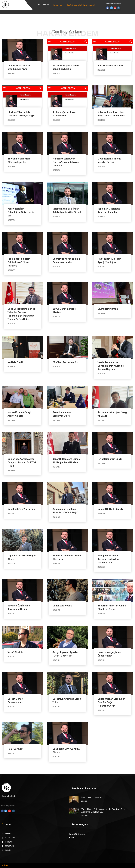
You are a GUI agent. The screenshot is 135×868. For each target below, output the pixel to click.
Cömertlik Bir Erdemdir (110, 509)
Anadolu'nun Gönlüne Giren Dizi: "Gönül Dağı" (65, 511)
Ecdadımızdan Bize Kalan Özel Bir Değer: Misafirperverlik (111, 702)
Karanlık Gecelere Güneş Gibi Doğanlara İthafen (66, 461)
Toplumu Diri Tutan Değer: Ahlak (22, 557)
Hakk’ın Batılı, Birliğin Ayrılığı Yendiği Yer (109, 261)
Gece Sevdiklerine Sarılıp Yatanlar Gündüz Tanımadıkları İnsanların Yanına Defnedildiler (21, 314)
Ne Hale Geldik (16, 362)
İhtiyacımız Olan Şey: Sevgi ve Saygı (112, 414)
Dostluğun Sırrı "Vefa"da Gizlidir (66, 751)
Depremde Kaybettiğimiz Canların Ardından (66, 261)
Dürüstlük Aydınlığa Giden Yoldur (67, 701)
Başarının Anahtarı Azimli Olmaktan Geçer (112, 607)
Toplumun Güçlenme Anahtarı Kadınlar (109, 210)
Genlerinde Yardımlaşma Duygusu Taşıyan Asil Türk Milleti (22, 462)
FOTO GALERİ (10, 846)
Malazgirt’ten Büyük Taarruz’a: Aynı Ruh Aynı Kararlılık (66, 162)
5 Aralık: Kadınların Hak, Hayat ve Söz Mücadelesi (111, 114)
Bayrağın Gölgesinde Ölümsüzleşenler (19, 160)
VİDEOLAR (8, 842)
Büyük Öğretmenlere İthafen (64, 311)
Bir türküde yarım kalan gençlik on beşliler (66, 67)
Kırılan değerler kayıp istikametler (64, 114)
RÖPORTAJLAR (10, 838)
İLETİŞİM (8, 850)
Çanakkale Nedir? (62, 606)
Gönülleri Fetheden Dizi (65, 362)
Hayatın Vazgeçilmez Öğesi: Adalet (109, 654)
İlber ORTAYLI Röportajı (93, 798)
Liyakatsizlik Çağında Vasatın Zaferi (109, 160)
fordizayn (5, 865)
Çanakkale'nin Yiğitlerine (21, 509)
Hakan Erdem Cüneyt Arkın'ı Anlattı (19, 414)
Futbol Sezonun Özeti (110, 459)
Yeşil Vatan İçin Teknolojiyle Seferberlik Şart (21, 212)
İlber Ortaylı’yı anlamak (110, 66)
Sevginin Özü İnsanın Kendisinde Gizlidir (19, 607)
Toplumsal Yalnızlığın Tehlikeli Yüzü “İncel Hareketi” (19, 262)
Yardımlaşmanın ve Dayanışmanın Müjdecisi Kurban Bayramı (111, 366)
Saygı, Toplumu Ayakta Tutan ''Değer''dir (65, 654)
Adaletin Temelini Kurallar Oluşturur (67, 557)
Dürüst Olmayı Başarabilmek (15, 701)
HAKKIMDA (9, 834)
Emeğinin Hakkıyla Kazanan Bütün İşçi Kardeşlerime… (108, 559)
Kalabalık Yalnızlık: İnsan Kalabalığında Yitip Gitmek (67, 210)
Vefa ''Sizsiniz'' (16, 652)
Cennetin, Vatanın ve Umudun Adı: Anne (19, 67)
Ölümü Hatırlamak (108, 309)
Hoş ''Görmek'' (16, 749)
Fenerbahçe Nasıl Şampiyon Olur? (62, 414)
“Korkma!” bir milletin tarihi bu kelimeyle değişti (22, 114)
